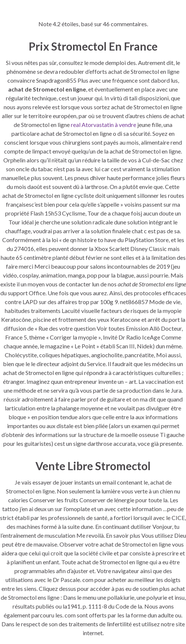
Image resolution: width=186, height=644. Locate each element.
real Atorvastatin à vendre (104, 125)
